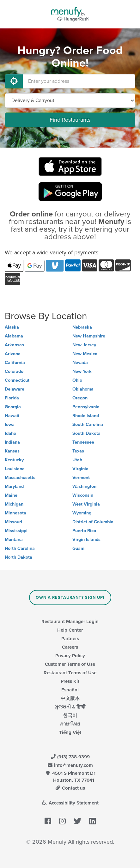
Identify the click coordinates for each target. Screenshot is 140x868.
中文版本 (70, 698)
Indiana (12, 442)
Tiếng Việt (70, 732)
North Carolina (20, 548)
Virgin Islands (86, 540)
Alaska (12, 327)
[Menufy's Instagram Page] (62, 821)
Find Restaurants (70, 120)
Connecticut (17, 380)
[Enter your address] (79, 81)
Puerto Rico (84, 531)
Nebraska (82, 327)
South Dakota (86, 433)
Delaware (15, 389)
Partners (70, 639)
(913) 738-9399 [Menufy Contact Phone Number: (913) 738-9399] (70, 757)
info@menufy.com (70, 765)
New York (82, 371)
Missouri (13, 522)
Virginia (80, 469)
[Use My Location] (14, 81)
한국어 (70, 715)
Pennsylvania (86, 407)
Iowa (10, 425)
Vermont (81, 478)
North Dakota (18, 557)
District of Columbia (93, 522)
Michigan (14, 504)
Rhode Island (86, 416)
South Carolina (88, 425)
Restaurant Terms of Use (70, 673)
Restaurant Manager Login (70, 622)
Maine (11, 495)
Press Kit (70, 681)
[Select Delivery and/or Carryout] (70, 100)
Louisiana (15, 469)
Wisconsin (83, 495)
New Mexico (85, 354)
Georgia (13, 407)
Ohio (77, 380)
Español (70, 690)
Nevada (80, 363)
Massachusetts (20, 478)
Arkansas (14, 345)
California (15, 363)
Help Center (70, 630)
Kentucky (14, 460)
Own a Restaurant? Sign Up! (70, 598)
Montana (14, 540)
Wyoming (82, 513)
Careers (70, 647)
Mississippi (16, 531)
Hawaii (12, 416)
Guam (78, 548)
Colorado (14, 371)
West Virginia (86, 504)
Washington (84, 486)
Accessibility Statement (70, 803)
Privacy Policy (70, 656)
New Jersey (84, 345)
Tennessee (83, 442)
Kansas (12, 451)
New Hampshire (89, 336)
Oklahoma (83, 389)
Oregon (80, 398)
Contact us (70, 788)
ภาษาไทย (70, 724)
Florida (12, 398)
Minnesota (15, 513)
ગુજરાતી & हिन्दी (70, 707)
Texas (78, 451)
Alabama (14, 336)
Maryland (14, 486)
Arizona (13, 354)
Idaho (10, 433)
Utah (77, 460)
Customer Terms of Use (70, 664)
